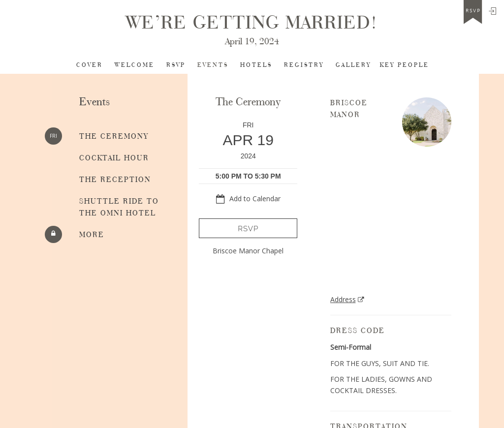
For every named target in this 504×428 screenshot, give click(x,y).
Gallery (353, 65)
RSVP (176, 65)
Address (343, 299)
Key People (405, 65)
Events (213, 65)
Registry (304, 65)
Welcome (135, 65)
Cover (90, 65)
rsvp (473, 11)
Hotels (256, 65)
